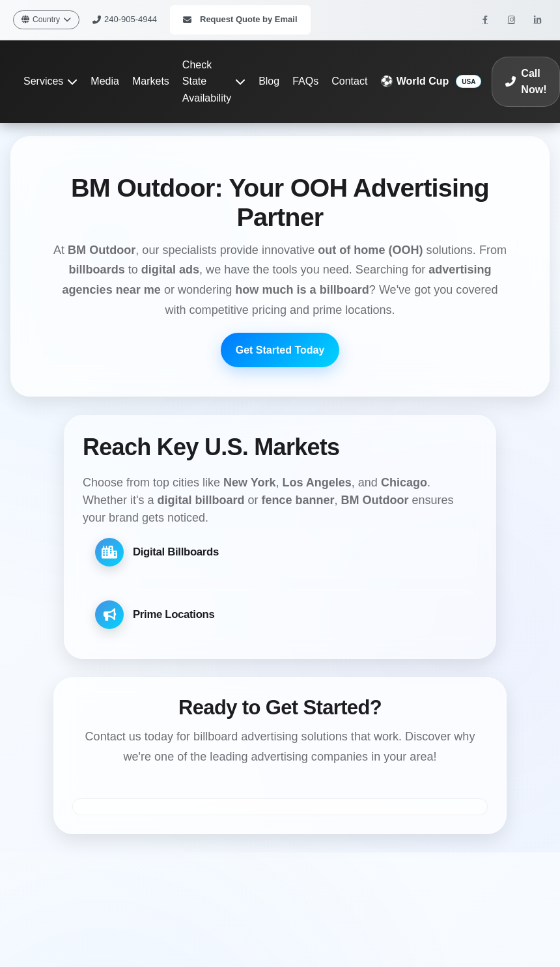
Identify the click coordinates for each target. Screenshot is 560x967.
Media (105, 81)
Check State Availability (214, 81)
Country (46, 20)
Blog (269, 81)
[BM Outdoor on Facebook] (485, 20)
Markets (151, 81)
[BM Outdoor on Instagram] (511, 20)
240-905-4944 (125, 19)
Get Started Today (280, 350)
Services (50, 81)
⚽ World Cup (414, 81)
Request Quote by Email (240, 19)
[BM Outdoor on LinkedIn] (537, 20)
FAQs (305, 81)
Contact (349, 81)
